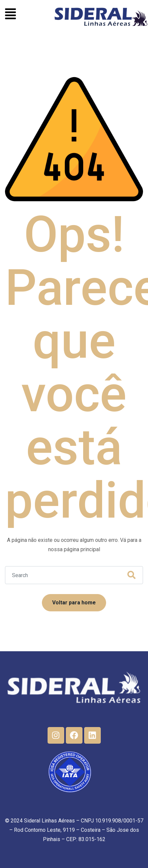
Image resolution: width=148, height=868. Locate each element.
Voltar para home (74, 603)
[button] (10, 15)
